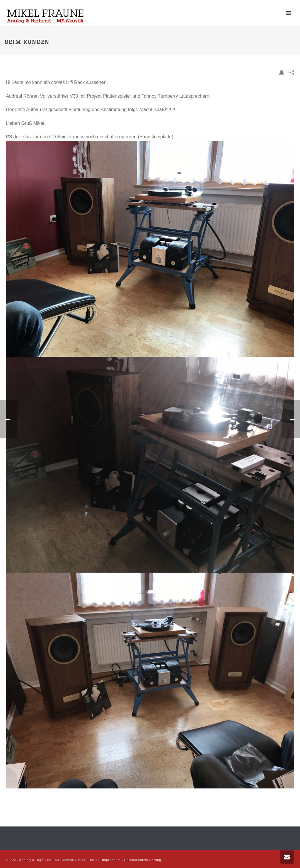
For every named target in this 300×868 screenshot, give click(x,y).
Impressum (111, 860)
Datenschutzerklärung (143, 860)
